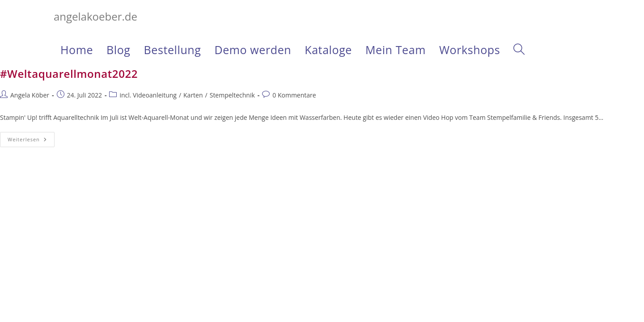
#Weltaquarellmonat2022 (69, 74)
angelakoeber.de (95, 16)
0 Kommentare (294, 95)
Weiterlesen (31, 139)
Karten (193, 95)
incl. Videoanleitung (148, 95)
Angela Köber (30, 95)
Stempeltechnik (232, 95)
